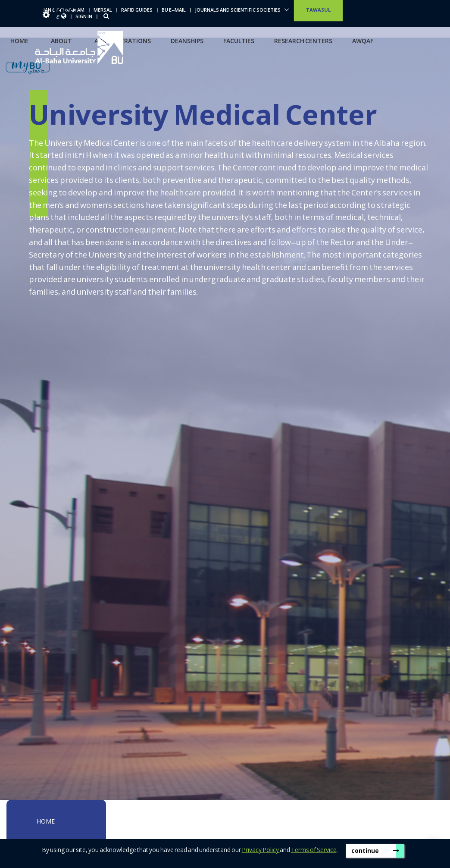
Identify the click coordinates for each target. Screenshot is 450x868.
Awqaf (363, 41)
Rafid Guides (137, 10)
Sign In (84, 17)
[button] (46, 17)
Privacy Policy (261, 850)
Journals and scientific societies (238, 10)
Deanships (187, 41)
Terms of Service (314, 850)
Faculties (239, 41)
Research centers (303, 41)
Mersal (103, 10)
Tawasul (318, 10)
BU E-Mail (174, 10)
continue (375, 851)
